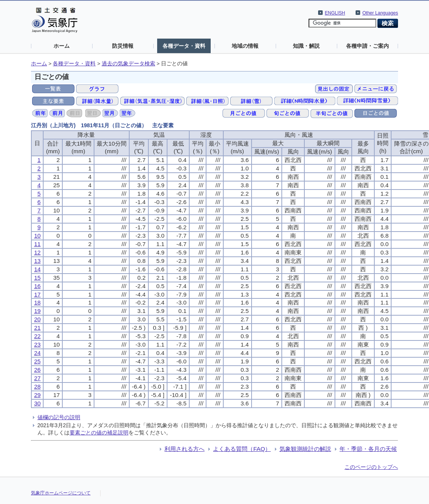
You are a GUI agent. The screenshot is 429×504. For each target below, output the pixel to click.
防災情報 (123, 46)
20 (37, 319)
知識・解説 (306, 46)
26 (37, 370)
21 (37, 328)
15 (37, 278)
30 (37, 403)
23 (37, 344)
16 (37, 286)
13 (37, 261)
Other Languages (380, 13)
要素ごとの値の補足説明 (99, 433)
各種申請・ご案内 (367, 46)
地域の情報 (245, 46)
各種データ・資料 (184, 46)
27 (37, 378)
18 (37, 302)
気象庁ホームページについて (61, 493)
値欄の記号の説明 (59, 417)
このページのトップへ (371, 467)
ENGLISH (335, 13)
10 (37, 236)
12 (37, 252)
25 (37, 361)
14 (37, 269)
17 (37, 294)
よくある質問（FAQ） (242, 449)
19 (37, 311)
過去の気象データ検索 (128, 64)
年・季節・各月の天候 (368, 449)
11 (37, 244)
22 (37, 336)
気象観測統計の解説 (305, 449)
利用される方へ (184, 449)
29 (37, 395)
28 (37, 387)
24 (37, 353)
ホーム (62, 46)
